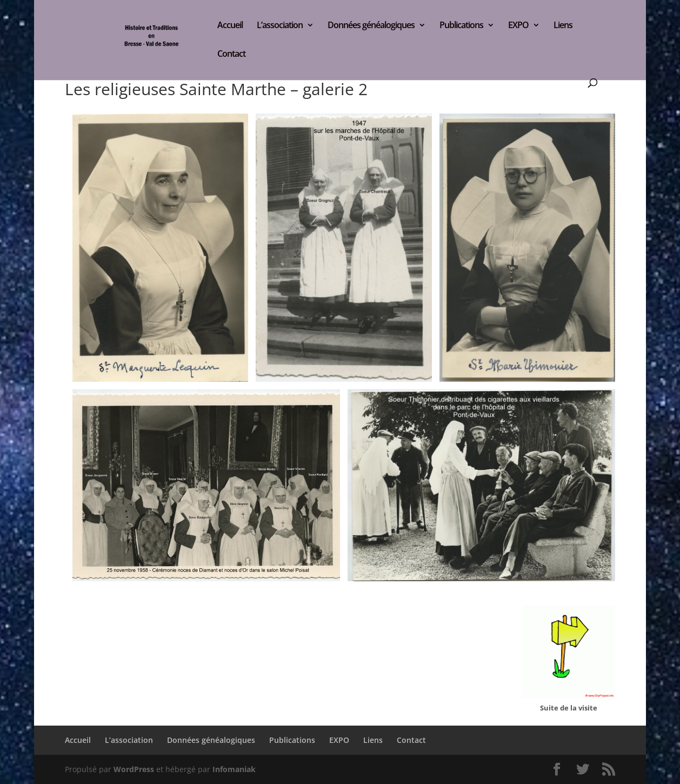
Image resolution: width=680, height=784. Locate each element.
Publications (461, 26)
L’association (280, 26)
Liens (563, 26)
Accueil (230, 26)
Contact (231, 55)
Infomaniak (234, 769)
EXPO (518, 26)
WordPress (134, 769)
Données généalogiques (371, 26)
